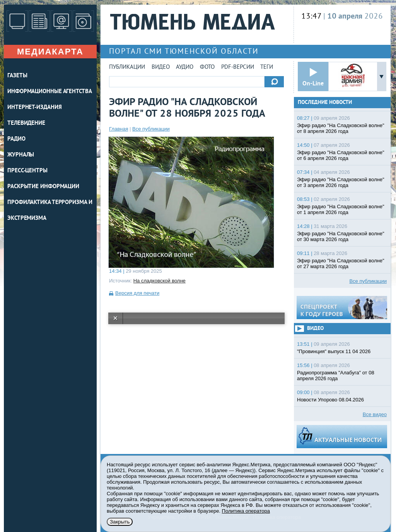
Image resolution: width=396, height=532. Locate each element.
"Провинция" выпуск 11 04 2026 (334, 351)
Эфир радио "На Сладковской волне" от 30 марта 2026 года (341, 236)
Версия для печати (137, 293)
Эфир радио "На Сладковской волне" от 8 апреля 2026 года (341, 128)
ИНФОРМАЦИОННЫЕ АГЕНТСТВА (50, 92)
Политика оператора (246, 511)
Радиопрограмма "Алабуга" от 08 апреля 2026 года (336, 376)
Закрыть (120, 522)
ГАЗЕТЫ (17, 76)
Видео (161, 67)
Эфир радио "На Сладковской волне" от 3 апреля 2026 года (341, 182)
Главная (119, 129)
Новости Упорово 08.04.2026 (330, 400)
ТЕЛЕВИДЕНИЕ (26, 123)
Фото (207, 67)
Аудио (185, 67)
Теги (267, 67)
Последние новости (325, 103)
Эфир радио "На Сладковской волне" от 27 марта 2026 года (341, 263)
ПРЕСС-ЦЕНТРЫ (27, 171)
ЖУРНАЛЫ (21, 155)
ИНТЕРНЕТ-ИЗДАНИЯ (34, 108)
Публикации (127, 67)
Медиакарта (50, 52)
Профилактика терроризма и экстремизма (50, 211)
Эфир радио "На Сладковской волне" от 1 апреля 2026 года (341, 209)
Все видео (375, 414)
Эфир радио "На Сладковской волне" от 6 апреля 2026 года (341, 155)
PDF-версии (238, 67)
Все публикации (151, 129)
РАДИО (16, 139)
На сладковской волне (160, 281)
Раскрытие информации (43, 187)
